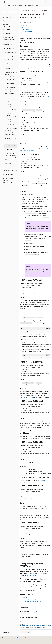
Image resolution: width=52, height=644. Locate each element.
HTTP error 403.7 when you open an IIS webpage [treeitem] (11, 97)
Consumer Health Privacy (38, 641)
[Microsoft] (3, 2)
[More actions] (50, 10)
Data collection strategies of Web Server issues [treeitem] (11, 73)
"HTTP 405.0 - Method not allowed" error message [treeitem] (10, 134)
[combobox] (9, 12)
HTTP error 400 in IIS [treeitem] (9, 77)
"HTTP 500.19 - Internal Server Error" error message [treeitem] (11, 146)
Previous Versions (12, 641)
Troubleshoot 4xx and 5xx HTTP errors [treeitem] (10, 69)
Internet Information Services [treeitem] (9, 15)
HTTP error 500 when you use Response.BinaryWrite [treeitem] (10, 138)
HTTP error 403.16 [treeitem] (9, 107)
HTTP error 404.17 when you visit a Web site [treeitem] (11, 129)
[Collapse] (17, 9)
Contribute (24, 641)
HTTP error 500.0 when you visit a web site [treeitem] (11, 142)
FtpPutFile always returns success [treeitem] (9, 60)
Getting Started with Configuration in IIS (32, 602)
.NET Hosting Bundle (31, 575)
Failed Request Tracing (28, 397)
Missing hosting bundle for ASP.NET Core (31, 68)
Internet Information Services (29, 10)
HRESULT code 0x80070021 (27, 31)
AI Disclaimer (4, 641)
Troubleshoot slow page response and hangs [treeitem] (9, 167)
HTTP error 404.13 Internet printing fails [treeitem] (10, 125)
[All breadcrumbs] (21, 10)
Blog (18, 641)
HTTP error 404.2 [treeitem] (8, 119)
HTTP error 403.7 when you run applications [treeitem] (11, 101)
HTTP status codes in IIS (28, 598)
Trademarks (10, 643)
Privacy (29, 641)
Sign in (49, 2)
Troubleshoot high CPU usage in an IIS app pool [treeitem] (10, 163)
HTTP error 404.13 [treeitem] (9, 122)
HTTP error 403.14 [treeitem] (9, 104)
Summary (23, 28)
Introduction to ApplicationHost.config (31, 600)
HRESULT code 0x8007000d (27, 29)
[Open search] (46, 2)
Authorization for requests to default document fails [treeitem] (10, 56)
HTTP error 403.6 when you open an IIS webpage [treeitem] (11, 93)
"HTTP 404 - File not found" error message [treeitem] (11, 110)
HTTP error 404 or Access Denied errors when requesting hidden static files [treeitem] (11, 115)
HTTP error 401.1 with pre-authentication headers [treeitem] (10, 88)
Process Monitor (43, 480)
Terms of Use (4, 643)
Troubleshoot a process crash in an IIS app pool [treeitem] (10, 159)
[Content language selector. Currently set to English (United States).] (7, 638)
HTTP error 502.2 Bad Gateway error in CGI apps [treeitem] (10, 154)
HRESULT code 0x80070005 (27, 33)
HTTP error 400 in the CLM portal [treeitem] (10, 80)
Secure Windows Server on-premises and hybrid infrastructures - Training (35, 625)
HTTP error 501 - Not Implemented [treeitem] (9, 150)
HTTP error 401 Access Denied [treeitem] (10, 84)
